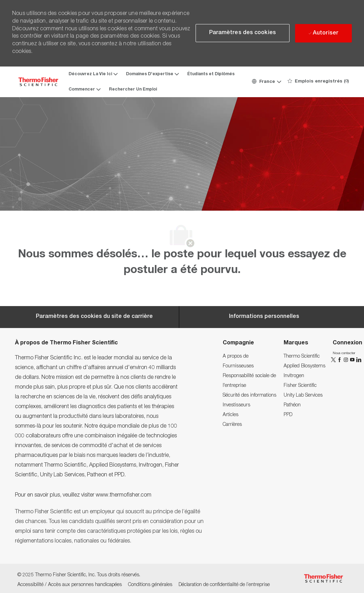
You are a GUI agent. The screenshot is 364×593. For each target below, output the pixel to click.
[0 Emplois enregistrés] (318, 82)
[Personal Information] (264, 317)
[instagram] (347, 360)
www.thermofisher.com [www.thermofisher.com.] (124, 496)
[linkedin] (358, 360)
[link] (236, 357)
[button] (266, 82)
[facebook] (340, 360)
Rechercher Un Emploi (133, 89)
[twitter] (334, 360)
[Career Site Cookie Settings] (94, 317)
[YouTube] (353, 360)
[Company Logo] (38, 82)
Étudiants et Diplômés (211, 74)
